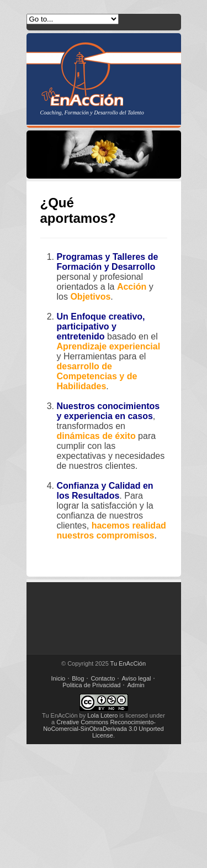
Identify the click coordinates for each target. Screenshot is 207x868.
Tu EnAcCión (128, 663)
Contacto (103, 678)
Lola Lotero (102, 715)
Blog (78, 678)
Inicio (59, 678)
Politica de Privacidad (91, 685)
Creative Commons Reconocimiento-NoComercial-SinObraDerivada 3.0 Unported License (103, 729)
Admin (136, 685)
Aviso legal (136, 678)
